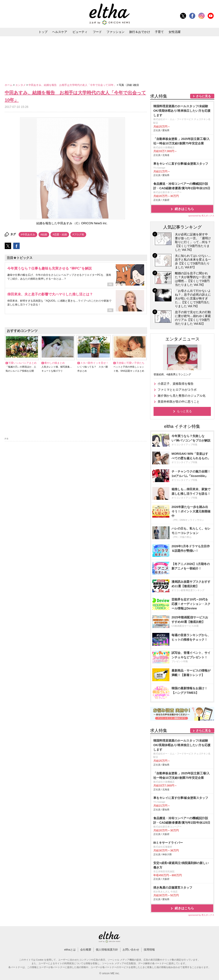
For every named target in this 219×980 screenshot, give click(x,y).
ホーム (9, 85)
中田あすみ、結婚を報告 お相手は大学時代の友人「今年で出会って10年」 (73, 85)
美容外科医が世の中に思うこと (179, 402)
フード (97, 32)
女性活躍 (175, 32)
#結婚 (44, 235)
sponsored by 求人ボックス (201, 216)
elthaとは (70, 950)
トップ (43, 32)
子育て (159, 32)
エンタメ (21, 85)
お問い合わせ (131, 950)
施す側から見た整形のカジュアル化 (182, 396)
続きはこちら (184, 209)
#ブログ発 (78, 235)
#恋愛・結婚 (60, 235)
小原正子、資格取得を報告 (176, 384)
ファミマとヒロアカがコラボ (177, 390)
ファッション (115, 32)
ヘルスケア (60, 32)
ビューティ (80, 32)
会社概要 (86, 950)
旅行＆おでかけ (140, 32)
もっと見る (184, 411)
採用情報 (149, 950)
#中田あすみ (28, 235)
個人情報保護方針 (107, 950)
